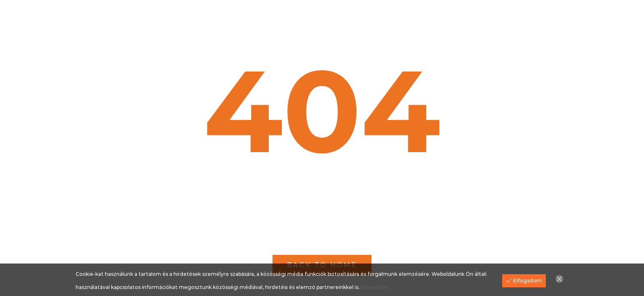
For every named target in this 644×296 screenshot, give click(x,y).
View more (375, 287)
